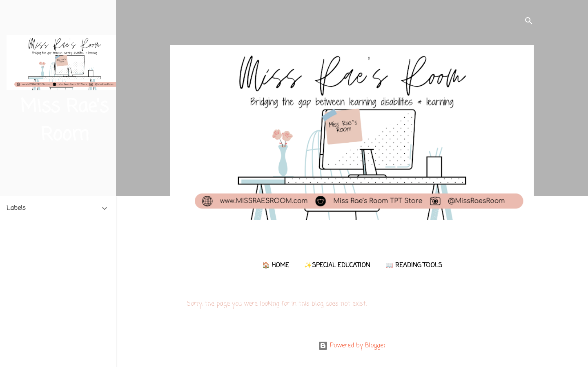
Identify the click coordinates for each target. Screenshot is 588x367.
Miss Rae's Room (65, 121)
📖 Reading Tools (414, 266)
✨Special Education (337, 266)
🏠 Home (276, 266)
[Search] (529, 22)
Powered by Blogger (352, 346)
